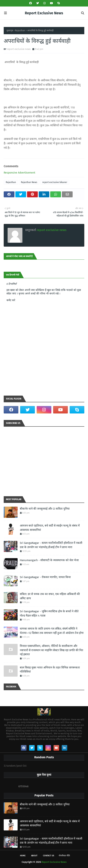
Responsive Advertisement (19, 173)
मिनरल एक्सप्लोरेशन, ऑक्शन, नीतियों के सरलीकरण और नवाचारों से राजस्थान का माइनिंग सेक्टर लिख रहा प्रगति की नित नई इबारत (52, 650)
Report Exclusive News (44, 13)
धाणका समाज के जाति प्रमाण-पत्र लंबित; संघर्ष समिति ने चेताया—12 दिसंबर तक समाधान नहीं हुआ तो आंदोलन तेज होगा (52, 631)
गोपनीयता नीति (64, 856)
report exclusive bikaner (55, 182)
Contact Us (49, 856)
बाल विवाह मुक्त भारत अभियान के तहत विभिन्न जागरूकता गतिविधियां (50, 670)
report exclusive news (19, 49)
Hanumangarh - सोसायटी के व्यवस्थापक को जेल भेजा (49, 560)
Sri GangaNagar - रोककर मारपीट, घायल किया (45, 577)
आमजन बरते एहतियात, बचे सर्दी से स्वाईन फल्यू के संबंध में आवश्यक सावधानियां (50, 528)
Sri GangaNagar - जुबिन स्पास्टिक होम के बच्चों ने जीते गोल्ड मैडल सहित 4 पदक (49, 613)
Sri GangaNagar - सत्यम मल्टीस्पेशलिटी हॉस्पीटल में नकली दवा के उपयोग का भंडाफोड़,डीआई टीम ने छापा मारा (51, 545)
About (34, 856)
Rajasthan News (29, 182)
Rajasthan (20, 31)
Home (23, 856)
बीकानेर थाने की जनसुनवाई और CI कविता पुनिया (45, 509)
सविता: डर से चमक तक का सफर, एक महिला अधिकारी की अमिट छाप (50, 596)
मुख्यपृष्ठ (10, 31)
